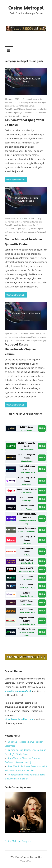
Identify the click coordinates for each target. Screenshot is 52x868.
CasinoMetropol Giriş (13, 109)
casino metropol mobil (19, 340)
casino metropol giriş (22, 102)
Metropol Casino (30, 112)
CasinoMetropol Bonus (25, 106)
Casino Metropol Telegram (18, 841)
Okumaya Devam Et (15, 180)
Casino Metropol (26, 8)
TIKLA (42, 428)
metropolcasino (22, 116)
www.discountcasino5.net (18, 691)
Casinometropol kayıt (13, 112)
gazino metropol (35, 228)
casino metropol (11, 222)
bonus (38, 334)
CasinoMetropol (29, 99)
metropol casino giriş (28, 232)
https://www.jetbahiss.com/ (19, 719)
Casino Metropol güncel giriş (31, 222)
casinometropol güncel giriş (35, 109)
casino (14, 337)
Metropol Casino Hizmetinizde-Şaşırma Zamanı (21, 349)
